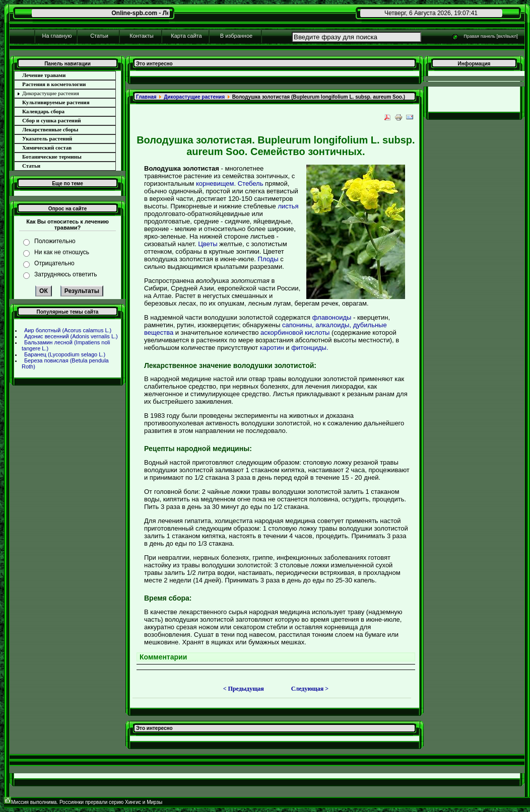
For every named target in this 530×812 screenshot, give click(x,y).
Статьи (99, 36)
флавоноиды (332, 317)
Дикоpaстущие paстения (194, 97)
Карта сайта (186, 36)
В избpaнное (236, 36)
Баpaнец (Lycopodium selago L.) (65, 354)
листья (288, 206)
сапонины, (298, 325)
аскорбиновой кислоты (295, 333)
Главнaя (146, 97)
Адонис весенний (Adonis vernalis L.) (71, 336)
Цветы (208, 244)
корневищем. (216, 183)
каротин (272, 348)
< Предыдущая (244, 689)
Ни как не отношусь (62, 252)
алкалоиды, (333, 325)
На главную (57, 36)
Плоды (268, 259)
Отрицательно (54, 263)
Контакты (142, 36)
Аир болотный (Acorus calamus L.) (68, 330)
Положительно (55, 241)
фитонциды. (310, 348)
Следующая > (310, 689)
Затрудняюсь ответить (65, 274)
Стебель (251, 183)
